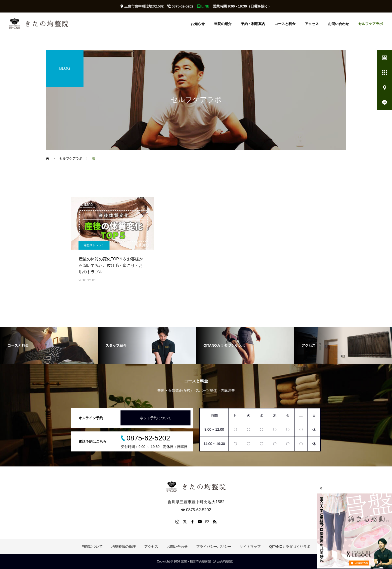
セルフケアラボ (370, 24)
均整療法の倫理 (123, 546)
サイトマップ (250, 546)
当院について (92, 546)
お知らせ (198, 24)
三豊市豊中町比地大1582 (142, 6)
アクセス (312, 24)
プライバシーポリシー (214, 546)
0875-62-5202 (180, 6)
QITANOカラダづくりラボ (290, 546)
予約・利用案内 (253, 24)
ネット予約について (155, 418)
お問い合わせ (338, 24)
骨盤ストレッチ (94, 245)
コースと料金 (285, 24)
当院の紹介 (223, 24)
